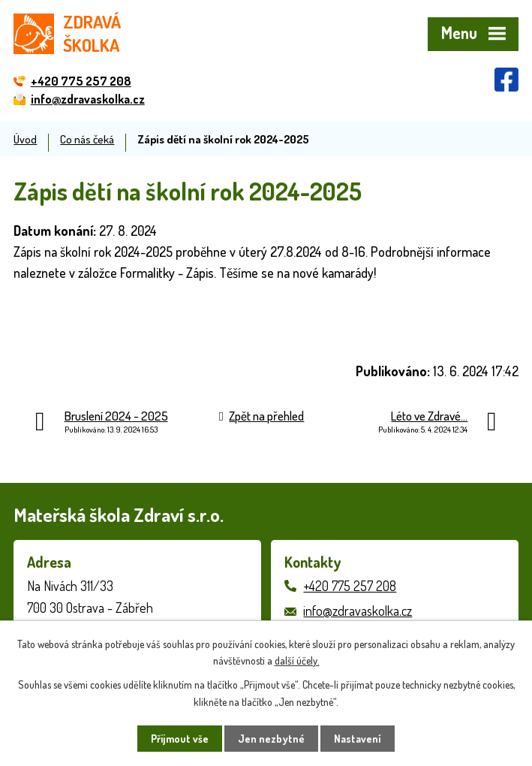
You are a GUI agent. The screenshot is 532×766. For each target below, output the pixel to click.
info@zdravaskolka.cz (358, 611)
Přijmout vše (180, 739)
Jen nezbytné (271, 739)
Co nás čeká (87, 139)
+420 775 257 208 (350, 586)
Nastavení (358, 739)
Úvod (25, 139)
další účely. (297, 660)
